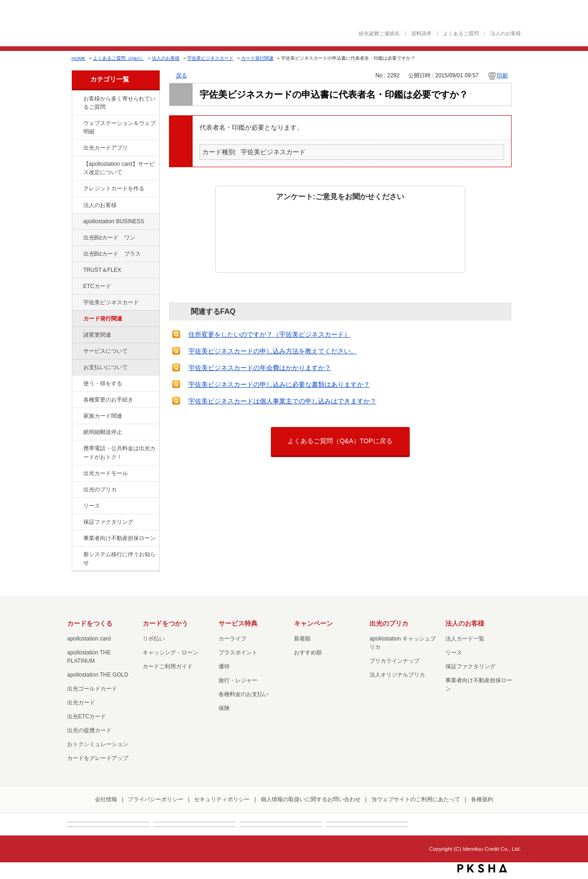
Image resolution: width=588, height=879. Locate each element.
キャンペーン (313, 623)
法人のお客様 (506, 34)
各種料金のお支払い (244, 694)
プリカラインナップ (394, 661)
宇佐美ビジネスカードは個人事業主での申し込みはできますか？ (282, 401)
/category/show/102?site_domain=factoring (77, 222)
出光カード (81, 703)
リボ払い (154, 639)
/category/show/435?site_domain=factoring (77, 148)
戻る (181, 75)
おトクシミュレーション (98, 744)
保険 (224, 708)
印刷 (502, 75)
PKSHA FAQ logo (482, 868)
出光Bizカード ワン (109, 238)
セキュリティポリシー (222, 799)
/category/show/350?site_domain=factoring (77, 555)
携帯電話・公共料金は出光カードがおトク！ (119, 452)
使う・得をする (103, 383)
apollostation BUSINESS (114, 221)
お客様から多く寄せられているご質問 (119, 103)
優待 (224, 666)
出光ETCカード (87, 716)
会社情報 (106, 799)
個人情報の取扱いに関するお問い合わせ (311, 799)
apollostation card (89, 639)
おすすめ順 (308, 653)
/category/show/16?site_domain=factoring (77, 490)
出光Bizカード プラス (112, 254)
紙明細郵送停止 (103, 432)
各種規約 (482, 799)
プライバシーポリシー (156, 799)
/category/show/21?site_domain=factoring (77, 206)
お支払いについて (106, 367)
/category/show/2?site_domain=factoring (77, 189)
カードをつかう (165, 623)
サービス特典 (238, 623)
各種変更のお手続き (108, 400)
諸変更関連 (97, 335)
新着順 (302, 639)
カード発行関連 (257, 58)
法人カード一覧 (465, 639)
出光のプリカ (100, 490)
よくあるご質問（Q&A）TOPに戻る (340, 441)
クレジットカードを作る (114, 188)
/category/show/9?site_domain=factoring (77, 384)
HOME (79, 58)
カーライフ (232, 639)
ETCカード (97, 286)
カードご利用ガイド (168, 666)
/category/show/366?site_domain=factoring (77, 303)
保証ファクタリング (108, 522)
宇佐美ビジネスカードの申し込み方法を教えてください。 (273, 351)
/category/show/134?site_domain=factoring (77, 99)
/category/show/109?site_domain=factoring (77, 238)
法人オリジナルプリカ (397, 675)
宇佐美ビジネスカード (210, 58)
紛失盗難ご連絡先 (379, 34)
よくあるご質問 (461, 34)
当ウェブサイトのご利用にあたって (416, 799)
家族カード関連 (103, 416)
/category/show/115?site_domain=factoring (77, 254)
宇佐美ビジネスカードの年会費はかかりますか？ (260, 368)
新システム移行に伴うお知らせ (119, 559)
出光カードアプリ (106, 148)
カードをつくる (90, 623)
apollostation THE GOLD (98, 675)
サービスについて (106, 351)
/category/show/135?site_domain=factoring (77, 124)
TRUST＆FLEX (102, 270)
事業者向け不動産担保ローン (119, 538)
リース (92, 506)
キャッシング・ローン (170, 653)
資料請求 (421, 34)
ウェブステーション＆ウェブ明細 (119, 127)
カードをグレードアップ (98, 758)
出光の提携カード (89, 730)
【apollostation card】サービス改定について (119, 168)
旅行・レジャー (238, 680)
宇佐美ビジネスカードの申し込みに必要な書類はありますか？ (279, 384)
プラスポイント (238, 653)
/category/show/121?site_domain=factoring (77, 270)
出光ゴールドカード (92, 689)
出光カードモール (106, 473)
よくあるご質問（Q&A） (119, 58)
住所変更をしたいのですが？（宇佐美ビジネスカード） (269, 334)
